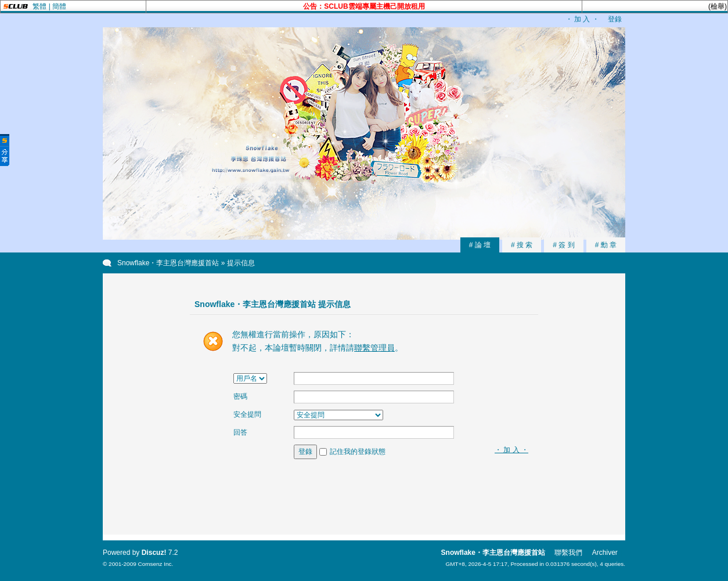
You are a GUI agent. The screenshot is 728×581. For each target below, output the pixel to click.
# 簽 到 (563, 245)
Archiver (605, 553)
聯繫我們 (568, 553)
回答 (240, 432)
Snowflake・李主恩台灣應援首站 (168, 263)
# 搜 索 (522, 245)
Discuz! (154, 553)
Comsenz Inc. (155, 564)
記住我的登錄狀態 (358, 452)
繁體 (39, 6)
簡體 (59, 6)
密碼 (240, 396)
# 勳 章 (606, 245)
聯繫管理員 (374, 348)
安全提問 (247, 414)
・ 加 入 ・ (582, 19)
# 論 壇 (480, 245)
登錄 (615, 19)
